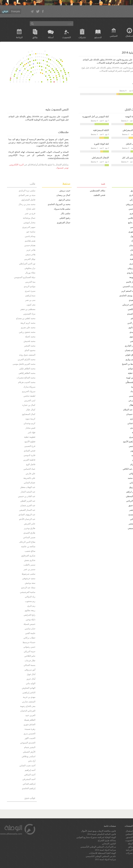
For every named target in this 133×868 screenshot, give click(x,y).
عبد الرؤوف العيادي (27, 515)
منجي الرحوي (64, 200)
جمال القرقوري (64, 223)
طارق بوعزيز (30, 528)
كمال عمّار (31, 410)
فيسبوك (60, 168)
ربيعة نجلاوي (30, 610)
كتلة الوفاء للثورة (101, 144)
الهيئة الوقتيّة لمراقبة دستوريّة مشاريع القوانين (96, 837)
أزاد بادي (32, 761)
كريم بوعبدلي (29, 423)
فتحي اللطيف (99, 195)
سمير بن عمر (29, 569)
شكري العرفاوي (28, 556)
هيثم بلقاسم (30, 241)
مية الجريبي (30, 282)
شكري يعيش (30, 560)
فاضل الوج (31, 464)
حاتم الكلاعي (30, 656)
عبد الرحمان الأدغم (27, 519)
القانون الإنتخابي (109, 844)
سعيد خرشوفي (29, 578)
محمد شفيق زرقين (27, 332)
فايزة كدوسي (29, 455)
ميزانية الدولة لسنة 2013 (105, 859)
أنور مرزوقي (30, 670)
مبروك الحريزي (29, 391)
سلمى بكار (66, 213)
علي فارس (30, 473)
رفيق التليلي (65, 218)
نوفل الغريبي (30, 259)
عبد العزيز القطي (28, 501)
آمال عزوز (31, 679)
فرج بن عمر (30, 213)
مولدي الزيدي (30, 286)
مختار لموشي (29, 223)
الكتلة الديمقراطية (101, 130)
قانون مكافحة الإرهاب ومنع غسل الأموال (98, 831)
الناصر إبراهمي (29, 693)
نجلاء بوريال (30, 273)
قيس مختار (30, 428)
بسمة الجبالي (29, 665)
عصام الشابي (30, 483)
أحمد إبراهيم (30, 770)
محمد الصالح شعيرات (26, 378)
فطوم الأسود (30, 442)
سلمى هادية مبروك (62, 209)
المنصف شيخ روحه (27, 355)
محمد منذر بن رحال (27, 204)
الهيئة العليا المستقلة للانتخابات (102, 853)
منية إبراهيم (30, 296)
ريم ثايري (31, 606)
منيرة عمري (30, 291)
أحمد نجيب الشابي (27, 766)
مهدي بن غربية (29, 697)
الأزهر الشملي (29, 752)
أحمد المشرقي (29, 779)
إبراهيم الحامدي (29, 788)
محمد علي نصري (28, 327)
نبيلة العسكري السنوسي (25, 277)
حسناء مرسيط (29, 642)
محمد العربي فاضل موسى (24, 364)
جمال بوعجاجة (29, 218)
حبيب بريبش (65, 191)
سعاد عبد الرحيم (28, 588)
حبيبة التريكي (30, 651)
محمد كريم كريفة (28, 323)
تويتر (66, 168)
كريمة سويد (30, 419)
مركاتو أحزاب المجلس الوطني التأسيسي (98, 847)
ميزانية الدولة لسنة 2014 (105, 850)
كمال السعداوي (29, 414)
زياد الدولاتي (30, 597)
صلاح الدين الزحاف (27, 542)
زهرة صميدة (30, 729)
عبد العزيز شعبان (28, 505)
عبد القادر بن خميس (27, 496)
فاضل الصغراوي (28, 200)
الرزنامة (19, 37)
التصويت (66, 37)
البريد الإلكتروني (17, 165)
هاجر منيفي (30, 254)
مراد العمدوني (29, 314)
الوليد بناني (31, 683)
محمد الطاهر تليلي (27, 369)
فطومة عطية (30, 437)
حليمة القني (30, 633)
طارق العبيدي (29, 533)
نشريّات (82, 37)
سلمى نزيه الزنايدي (27, 191)
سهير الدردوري (29, 227)
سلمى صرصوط (28, 574)
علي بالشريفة (29, 478)
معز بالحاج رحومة (28, 706)
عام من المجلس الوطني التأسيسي (101, 856)
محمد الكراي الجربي (26, 359)
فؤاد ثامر (32, 432)
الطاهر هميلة (30, 720)
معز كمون (31, 305)
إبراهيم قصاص (29, 784)
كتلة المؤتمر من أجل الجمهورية (96, 117)
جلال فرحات (30, 661)
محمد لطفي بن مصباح (26, 318)
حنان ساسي (30, 629)
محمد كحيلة (30, 337)
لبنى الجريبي (30, 400)
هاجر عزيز (31, 250)
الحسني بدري (29, 734)
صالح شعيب (30, 551)
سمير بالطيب (29, 565)
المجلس (114, 36)
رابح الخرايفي (29, 615)
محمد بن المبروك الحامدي (59, 204)
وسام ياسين (30, 236)
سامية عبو (31, 232)
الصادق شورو (30, 724)
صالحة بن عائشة (28, 546)
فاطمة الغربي (29, 460)
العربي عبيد (30, 715)
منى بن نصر (30, 300)
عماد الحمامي (29, 469)
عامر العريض (30, 524)
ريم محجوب (30, 601)
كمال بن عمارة (29, 405)
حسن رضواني (29, 647)
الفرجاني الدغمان (28, 711)
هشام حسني (30, 245)
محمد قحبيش (29, 341)
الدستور (98, 37)
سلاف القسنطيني (98, 191)
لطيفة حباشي (29, 396)
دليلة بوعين (30, 619)
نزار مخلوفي (30, 268)
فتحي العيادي (30, 451)
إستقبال (129, 831)
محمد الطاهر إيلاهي (27, 373)
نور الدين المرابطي (27, 264)
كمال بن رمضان (63, 195)
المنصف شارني (29, 702)
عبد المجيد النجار (28, 492)
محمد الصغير (30, 346)
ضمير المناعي (29, 537)
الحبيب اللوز (30, 738)
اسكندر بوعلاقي (28, 756)
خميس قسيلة (29, 624)
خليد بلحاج (31, 209)
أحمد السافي (30, 775)
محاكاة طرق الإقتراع (107, 840)
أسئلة (51, 37)
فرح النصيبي (30, 446)
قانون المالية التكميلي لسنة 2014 (102, 834)
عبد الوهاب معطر (28, 487)
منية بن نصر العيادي (27, 195)
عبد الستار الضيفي (27, 510)
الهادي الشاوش (29, 688)
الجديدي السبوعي (28, 743)
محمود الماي (30, 350)
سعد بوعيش (30, 583)
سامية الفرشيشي (28, 592)
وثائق (35, 37)
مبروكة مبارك (29, 387)
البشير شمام (30, 747)
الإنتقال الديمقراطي (100, 158)
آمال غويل (31, 674)
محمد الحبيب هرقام (27, 382)
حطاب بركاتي (29, 638)
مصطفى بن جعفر (28, 309)
